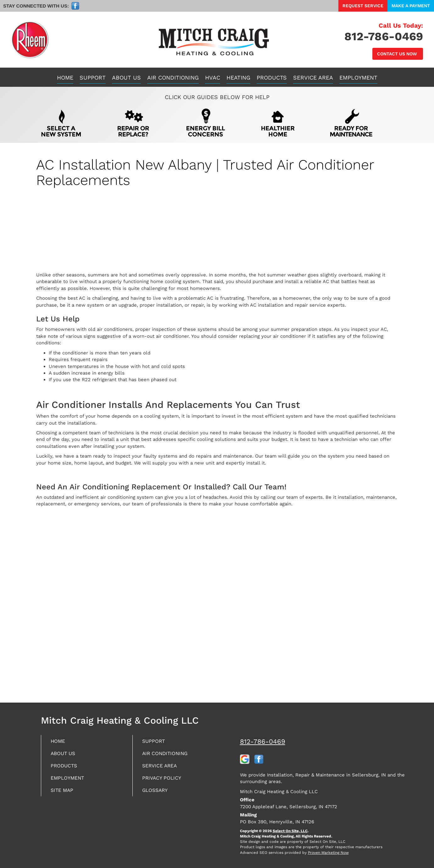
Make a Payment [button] (411, 6)
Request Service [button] (363, 6)
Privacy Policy (164, 780)
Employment (358, 78)
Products (272, 78)
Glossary (157, 793)
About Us (126, 78)
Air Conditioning (173, 78)
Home (65, 78)
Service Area (313, 78)
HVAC (213, 78)
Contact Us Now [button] (398, 54)
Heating (238, 78)
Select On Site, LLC (290, 831)
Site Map (64, 793)
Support (93, 78)
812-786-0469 (263, 741)
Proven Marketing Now (328, 853)
